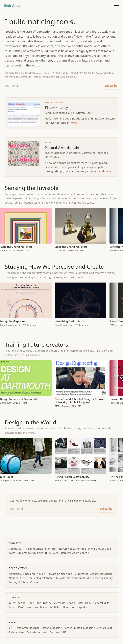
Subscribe (111, 86)
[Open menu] (117, 6)
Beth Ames (12, 5)
